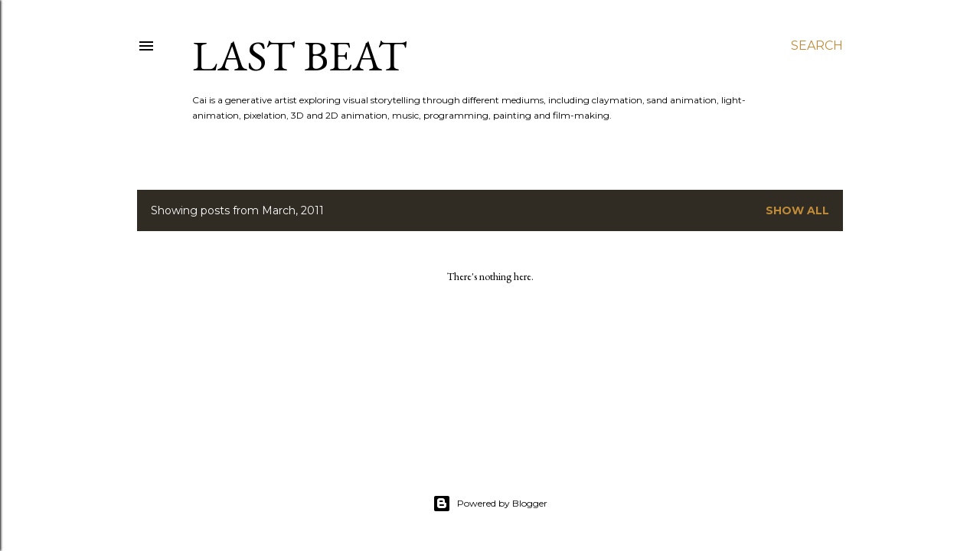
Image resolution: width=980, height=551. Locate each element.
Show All (797, 210)
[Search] (817, 46)
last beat (300, 55)
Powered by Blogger (490, 504)
